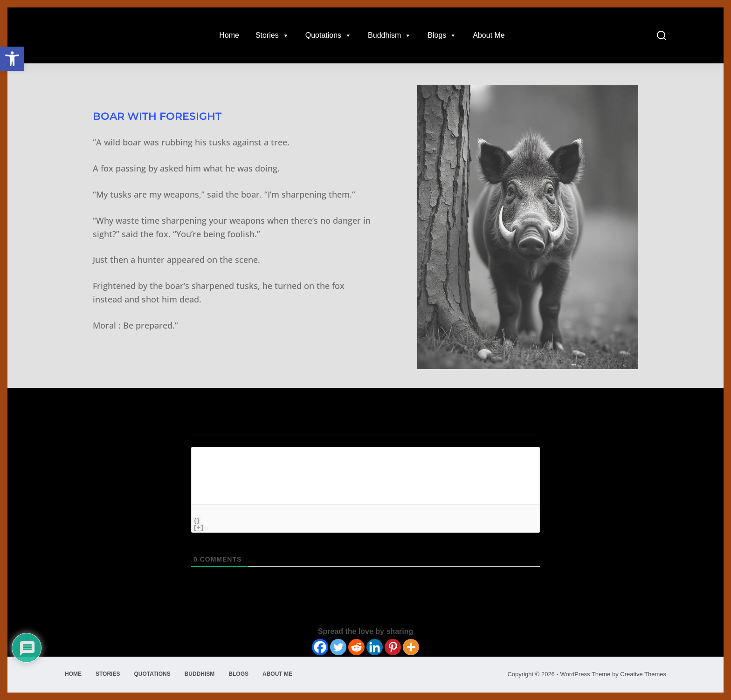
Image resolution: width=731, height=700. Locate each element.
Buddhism (390, 35)
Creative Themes (643, 674)
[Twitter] (338, 647)
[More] (411, 647)
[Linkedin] (375, 647)
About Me (489, 35)
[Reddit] (356, 647)
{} (197, 520)
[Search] (662, 35)
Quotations (328, 35)
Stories (272, 35)
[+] (199, 527)
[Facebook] (320, 647)
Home (229, 35)
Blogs (442, 35)
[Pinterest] (393, 647)
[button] (12, 59)
